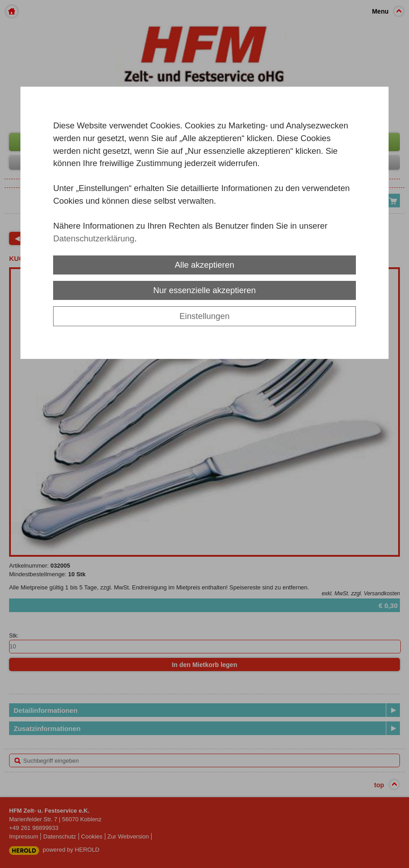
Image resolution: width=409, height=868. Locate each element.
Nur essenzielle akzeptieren (205, 290)
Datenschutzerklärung (94, 238)
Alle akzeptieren (204, 265)
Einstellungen (204, 316)
